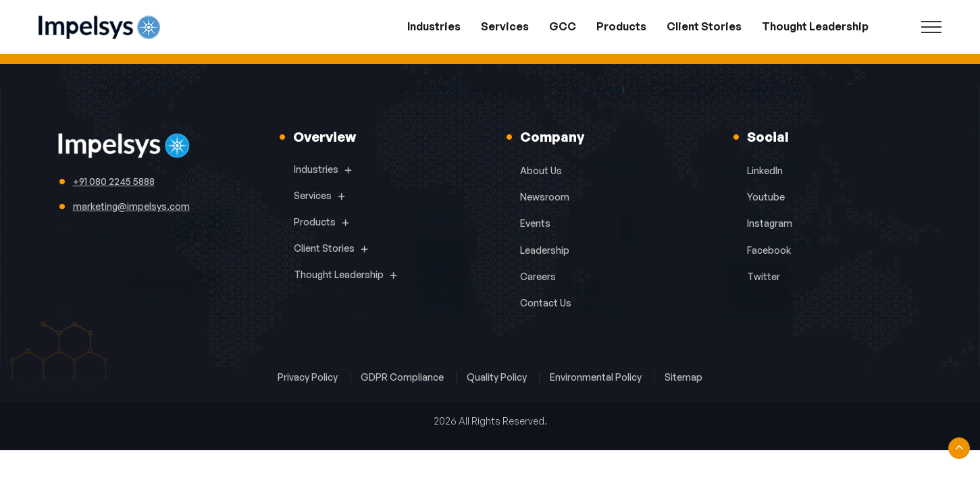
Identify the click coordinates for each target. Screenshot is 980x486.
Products (621, 26)
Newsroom (545, 197)
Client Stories (704, 26)
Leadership (545, 250)
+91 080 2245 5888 (114, 181)
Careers (538, 276)
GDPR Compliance (403, 377)
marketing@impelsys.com (131, 206)
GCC (563, 26)
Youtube (766, 197)
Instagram (770, 223)
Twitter (764, 276)
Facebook (769, 250)
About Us (541, 170)
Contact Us (546, 303)
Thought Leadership (815, 26)
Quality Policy (498, 377)
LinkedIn (765, 170)
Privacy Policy (309, 377)
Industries (434, 26)
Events (535, 223)
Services (505, 26)
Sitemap (684, 377)
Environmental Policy (597, 377)
